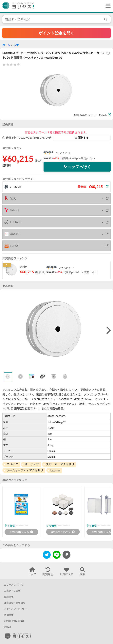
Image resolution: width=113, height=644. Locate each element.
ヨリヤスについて (13, 585)
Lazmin (55, 470)
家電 (16, 45)
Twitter (8, 627)
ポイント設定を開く (57, 33)
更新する (82, 138)
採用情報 (9, 597)
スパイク (12, 464)
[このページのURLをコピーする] (66, 555)
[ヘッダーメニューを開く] (107, 6)
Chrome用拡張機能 (14, 621)
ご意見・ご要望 (12, 591)
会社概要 (9, 615)
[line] (57, 555)
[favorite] (108, 54)
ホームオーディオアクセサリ (25, 470)
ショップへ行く (77, 167)
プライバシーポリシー (16, 609)
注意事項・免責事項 (15, 603)
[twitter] (47, 555)
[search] (106, 19)
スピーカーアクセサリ (60, 464)
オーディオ (32, 464)
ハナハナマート (63, 153)
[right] (108, 330)
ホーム (6, 45)
